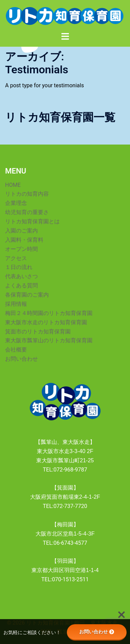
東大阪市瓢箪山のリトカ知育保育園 (49, 340)
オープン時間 (21, 249)
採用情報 (16, 304)
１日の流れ (19, 267)
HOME (13, 185)
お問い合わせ (21, 359)
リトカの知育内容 (27, 194)
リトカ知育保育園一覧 (60, 117)
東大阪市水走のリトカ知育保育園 (46, 322)
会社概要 (16, 350)
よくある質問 (21, 286)
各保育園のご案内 (27, 295)
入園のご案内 (21, 231)
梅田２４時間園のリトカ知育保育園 (49, 313)
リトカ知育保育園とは (32, 221)
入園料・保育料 (24, 240)
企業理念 (16, 203)
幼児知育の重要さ (27, 212)
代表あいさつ (21, 276)
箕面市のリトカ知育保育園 (38, 332)
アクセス (16, 258)
